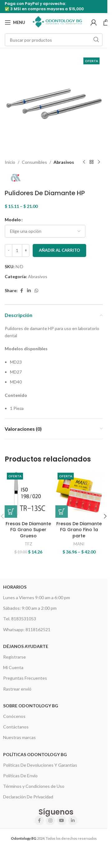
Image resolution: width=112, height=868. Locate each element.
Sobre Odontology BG (31, 706)
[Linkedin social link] (29, 291)
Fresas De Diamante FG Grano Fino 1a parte (79, 530)
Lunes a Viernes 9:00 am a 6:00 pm (37, 597)
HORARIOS (15, 587)
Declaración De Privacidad (28, 797)
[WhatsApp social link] (36, 291)
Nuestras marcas (19, 737)
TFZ (28, 544)
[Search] (54, 40)
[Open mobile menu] (15, 22)
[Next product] (99, 162)
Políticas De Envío (20, 776)
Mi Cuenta (13, 667)
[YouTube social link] (62, 820)
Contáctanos (16, 727)
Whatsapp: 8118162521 (27, 629)
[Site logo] (58, 22)
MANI (79, 544)
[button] (11, 512)
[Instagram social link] (50, 820)
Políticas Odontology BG (35, 754)
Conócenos (14, 716)
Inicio (10, 162)
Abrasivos (64, 162)
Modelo (13, 220)
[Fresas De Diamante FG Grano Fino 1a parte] (79, 494)
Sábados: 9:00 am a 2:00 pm (30, 608)
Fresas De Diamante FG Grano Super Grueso (28, 530)
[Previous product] (84, 162)
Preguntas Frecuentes (25, 678)
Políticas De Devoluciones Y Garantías (40, 765)
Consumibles (34, 162)
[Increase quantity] (26, 250)
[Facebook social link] (21, 291)
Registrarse (14, 657)
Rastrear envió (17, 689)
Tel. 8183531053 (20, 619)
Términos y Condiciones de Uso (34, 786)
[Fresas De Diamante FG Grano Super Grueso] (28, 494)
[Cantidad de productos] (17, 250)
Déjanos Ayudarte (26, 646)
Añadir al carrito (59, 250)
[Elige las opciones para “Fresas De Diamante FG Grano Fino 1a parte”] (62, 512)
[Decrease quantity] (9, 250)
